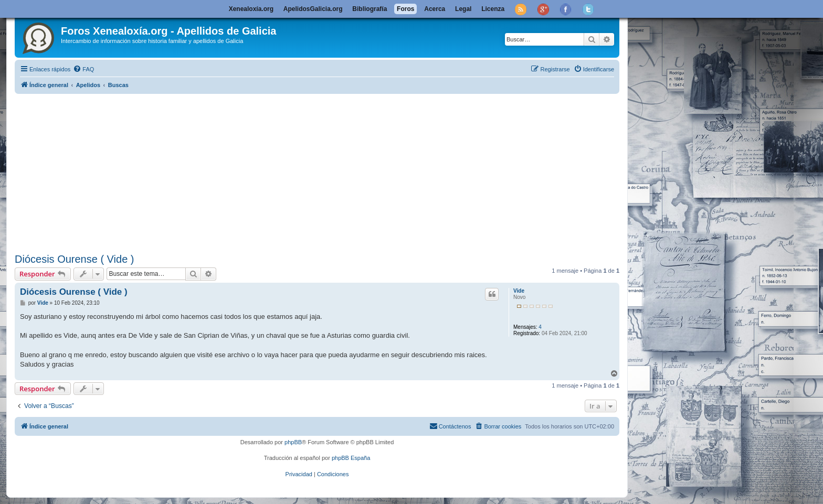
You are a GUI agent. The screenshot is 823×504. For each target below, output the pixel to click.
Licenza (493, 9)
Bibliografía (370, 9)
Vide (519, 291)
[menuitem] (83, 69)
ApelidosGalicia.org (313, 9)
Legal (463, 9)
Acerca (435, 9)
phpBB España (351, 458)
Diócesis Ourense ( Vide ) (75, 259)
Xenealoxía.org (251, 9)
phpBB (293, 442)
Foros (405, 9)
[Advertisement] (330, 171)
